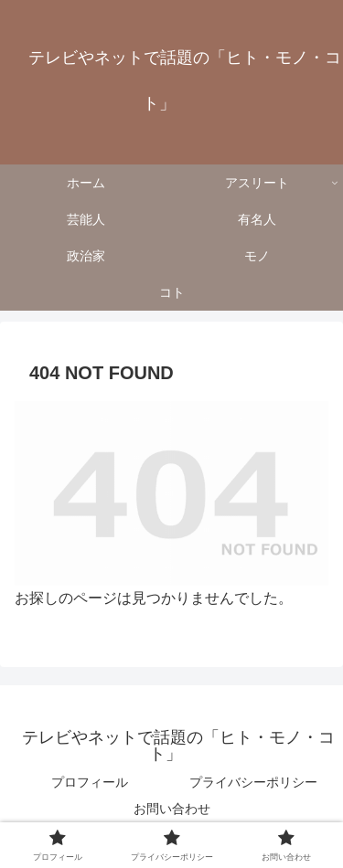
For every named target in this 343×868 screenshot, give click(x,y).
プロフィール (90, 782)
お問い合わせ (172, 809)
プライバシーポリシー (253, 782)
